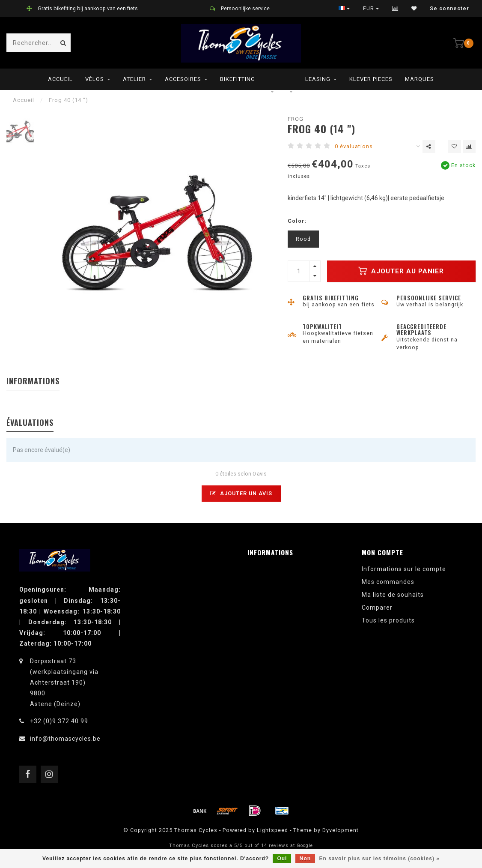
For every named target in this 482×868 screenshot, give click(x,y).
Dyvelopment (341, 830)
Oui (282, 859)
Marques (420, 79)
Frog (296, 119)
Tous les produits (388, 620)
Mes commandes (388, 582)
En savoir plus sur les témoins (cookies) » (379, 859)
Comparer (377, 608)
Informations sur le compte (404, 569)
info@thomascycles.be (65, 739)
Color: (297, 221)
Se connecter (449, 9)
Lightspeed (272, 830)
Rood (303, 239)
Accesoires (183, 79)
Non (305, 859)
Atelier (134, 79)
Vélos (95, 79)
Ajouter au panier (401, 271)
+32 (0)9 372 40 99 (59, 721)
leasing (318, 79)
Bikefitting (238, 79)
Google (305, 846)
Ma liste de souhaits (393, 595)
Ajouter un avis (241, 493)
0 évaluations (354, 146)
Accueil (60, 79)
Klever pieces (371, 79)
